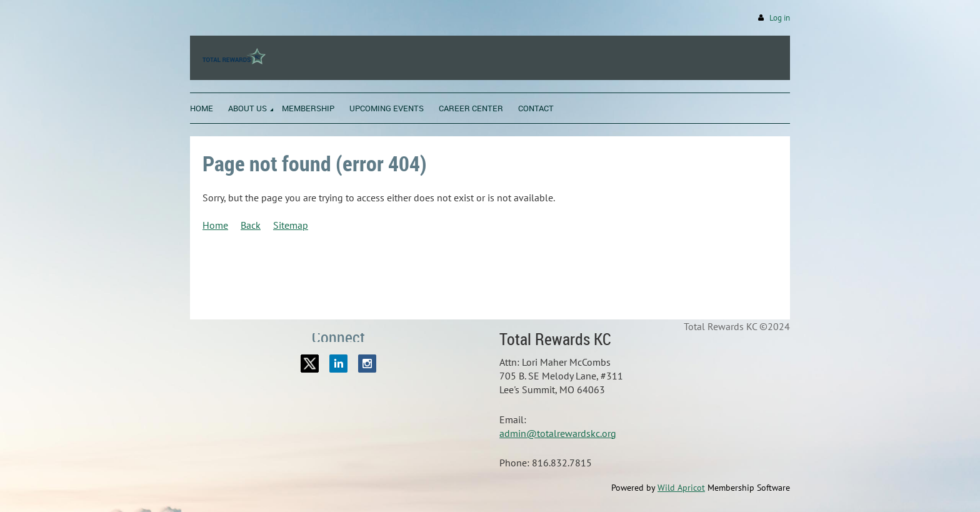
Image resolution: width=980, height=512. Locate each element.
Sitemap (291, 225)
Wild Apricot (681, 488)
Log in (780, 18)
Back (251, 225)
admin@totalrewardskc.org (558, 433)
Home (215, 225)
